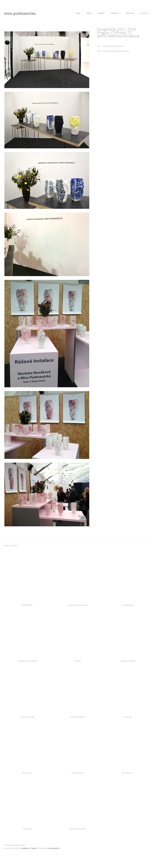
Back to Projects (11, 545)
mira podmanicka (20, 13)
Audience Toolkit (29, 848)
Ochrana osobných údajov (15, 845)
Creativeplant (53, 848)
